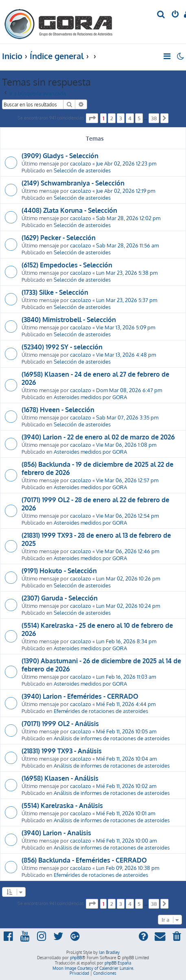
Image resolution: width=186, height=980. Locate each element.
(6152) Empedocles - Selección (67, 265)
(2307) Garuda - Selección (60, 598)
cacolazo (81, 163)
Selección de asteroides (82, 170)
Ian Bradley (109, 952)
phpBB (76, 958)
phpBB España (118, 963)
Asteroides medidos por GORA (90, 397)
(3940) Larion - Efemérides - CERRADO (80, 696)
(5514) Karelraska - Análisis (62, 806)
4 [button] (130, 118)
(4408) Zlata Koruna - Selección (69, 210)
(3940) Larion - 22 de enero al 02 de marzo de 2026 (98, 437)
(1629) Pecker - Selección (59, 238)
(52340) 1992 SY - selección (62, 347)
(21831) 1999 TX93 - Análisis (62, 751)
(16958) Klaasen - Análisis (60, 778)
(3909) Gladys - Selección (60, 156)
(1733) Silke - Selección (55, 292)
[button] (92, 118)
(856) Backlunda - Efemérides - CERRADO (84, 860)
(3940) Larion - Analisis (56, 833)
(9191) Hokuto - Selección (59, 571)
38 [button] (154, 118)
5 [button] (139, 118)
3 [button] (121, 118)
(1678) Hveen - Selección (58, 410)
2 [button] (112, 118)
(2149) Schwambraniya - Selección (73, 183)
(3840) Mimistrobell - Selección (69, 320)
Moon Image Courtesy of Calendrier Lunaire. (93, 968)
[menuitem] (161, 15)
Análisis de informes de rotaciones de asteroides (112, 738)
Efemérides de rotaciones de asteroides (101, 711)
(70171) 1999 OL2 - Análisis (60, 724)
